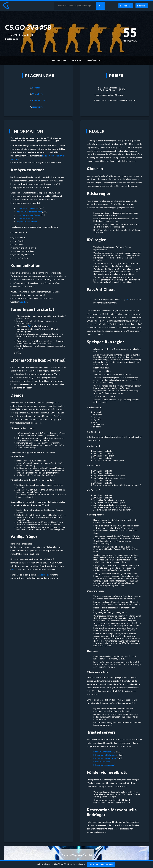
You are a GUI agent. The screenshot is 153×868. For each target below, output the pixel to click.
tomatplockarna (39, 101)
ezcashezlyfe (38, 107)
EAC (127, 299)
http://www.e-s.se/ (25, 218)
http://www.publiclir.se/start (29, 212)
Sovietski (36, 88)
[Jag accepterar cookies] (101, 864)
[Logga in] (142, 6)
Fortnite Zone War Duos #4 (77, 855)
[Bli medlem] (125, 6)
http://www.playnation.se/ (28, 215)
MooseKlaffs (38, 94)
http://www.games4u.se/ (28, 208)
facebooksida (43, 575)
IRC (29, 326)
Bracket (77, 60)
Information (59, 60)
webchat (23, 302)
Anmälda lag (94, 60)
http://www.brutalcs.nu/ (27, 222)
